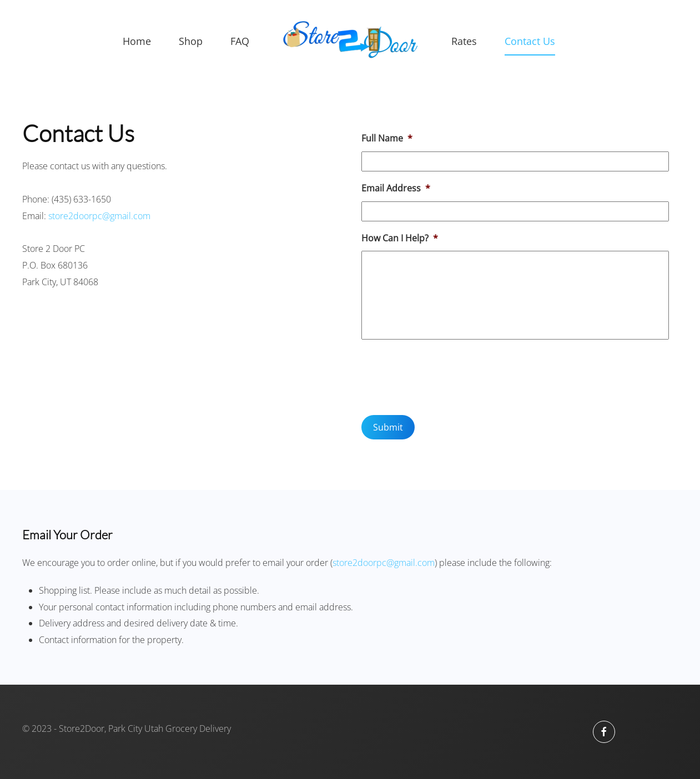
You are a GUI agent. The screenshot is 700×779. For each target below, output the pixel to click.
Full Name (387, 138)
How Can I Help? (400, 238)
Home (137, 41)
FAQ (240, 41)
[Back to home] (350, 42)
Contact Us (530, 41)
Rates (464, 41)
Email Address (396, 188)
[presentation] (446, 376)
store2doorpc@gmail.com (99, 216)
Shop (191, 41)
